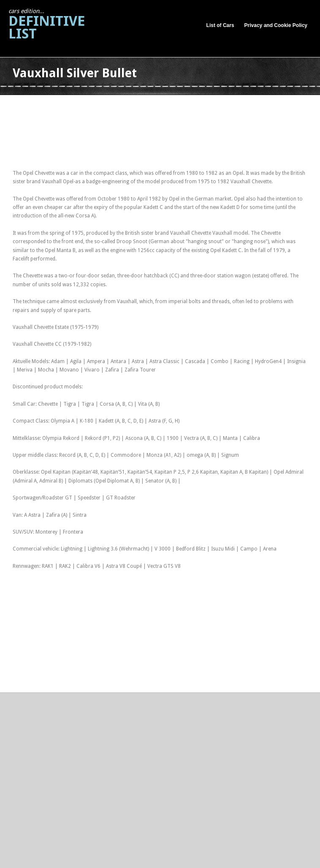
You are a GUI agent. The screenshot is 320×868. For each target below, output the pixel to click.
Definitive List (47, 25)
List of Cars (220, 25)
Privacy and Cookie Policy (276, 25)
